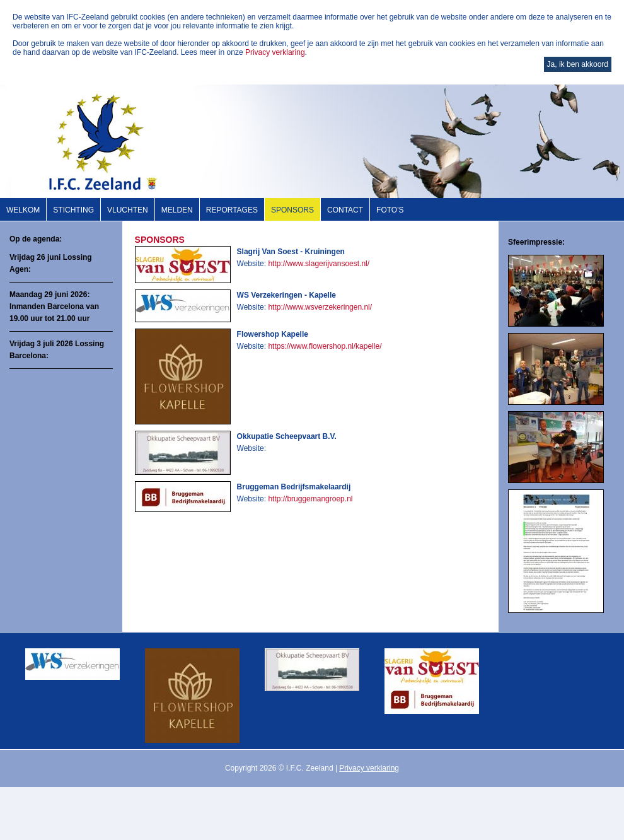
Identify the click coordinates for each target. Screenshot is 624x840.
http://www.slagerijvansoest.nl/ (319, 264)
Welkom (23, 210)
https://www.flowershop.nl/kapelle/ (325, 346)
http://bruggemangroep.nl (310, 499)
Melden (177, 210)
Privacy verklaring (275, 52)
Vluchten (128, 210)
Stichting (73, 210)
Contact (345, 210)
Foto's (390, 210)
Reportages (232, 210)
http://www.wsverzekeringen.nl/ (320, 307)
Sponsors (292, 210)
